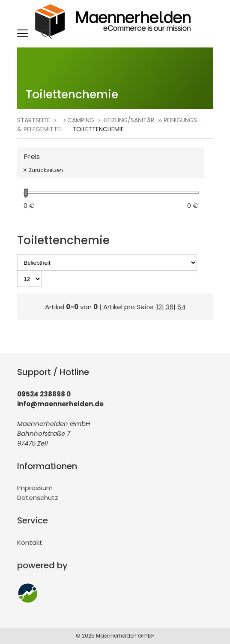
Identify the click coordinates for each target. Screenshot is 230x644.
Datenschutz (38, 498)
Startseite (34, 120)
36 (170, 307)
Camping (81, 120)
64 (181, 307)
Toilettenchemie (98, 129)
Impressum (35, 488)
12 (159, 307)
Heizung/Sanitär (129, 120)
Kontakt (30, 542)
